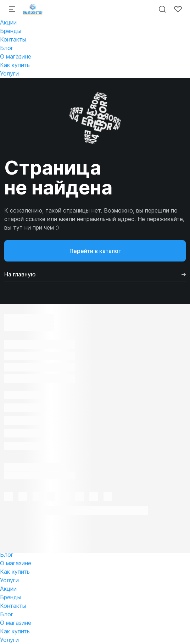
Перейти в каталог (95, 251)
